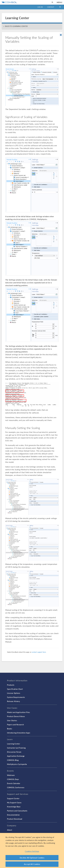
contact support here (39, 652)
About (10, 830)
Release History (14, 701)
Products (11, 685)
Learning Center (14, 744)
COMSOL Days (13, 779)
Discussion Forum (14, 752)
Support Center (13, 798)
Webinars (11, 775)
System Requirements (16, 697)
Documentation (13, 815)
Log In (40, 7)
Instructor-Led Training (16, 748)
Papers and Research (15, 725)
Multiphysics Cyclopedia (17, 764)
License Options (14, 693)
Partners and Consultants (17, 811)
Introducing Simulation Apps (19, 733)
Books (10, 729)
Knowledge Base (14, 807)
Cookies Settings (32, 851)
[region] (32, 850)
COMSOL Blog (13, 760)
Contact (51, 7)
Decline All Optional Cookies (32, 858)
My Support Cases (14, 803)
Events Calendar (14, 783)
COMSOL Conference (16, 787)
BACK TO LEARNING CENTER (16, 26)
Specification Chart (15, 689)
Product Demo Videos (16, 716)
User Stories (12, 720)
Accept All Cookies (32, 864)
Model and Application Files (18, 712)
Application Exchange (16, 756)
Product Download (15, 819)
